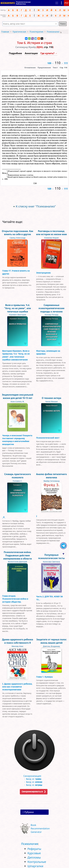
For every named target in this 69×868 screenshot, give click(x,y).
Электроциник (43, 273)
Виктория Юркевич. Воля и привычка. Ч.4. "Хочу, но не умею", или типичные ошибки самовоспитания (16, 355)
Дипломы (34, 857)
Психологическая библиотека (23, 3)
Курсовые (34, 853)
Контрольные (37, 862)
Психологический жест (48, 438)
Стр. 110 (63, 68)
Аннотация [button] (31, 53)
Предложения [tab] (44, 68)
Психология (30, 844)
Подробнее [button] (15, 53)
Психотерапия (36, 32)
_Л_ (4, 517)
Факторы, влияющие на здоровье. (48, 352)
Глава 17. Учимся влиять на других (16, 272)
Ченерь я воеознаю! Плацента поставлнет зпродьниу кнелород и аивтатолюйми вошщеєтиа (17, 440)
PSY (66, 3)
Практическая (19, 32)
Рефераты (34, 849)
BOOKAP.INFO (8, 3)
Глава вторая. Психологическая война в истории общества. (15, 599)
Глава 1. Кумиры (45, 677)
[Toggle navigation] (57, 3)
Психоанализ (53, 32)
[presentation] (63, 68)
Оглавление (30, 68)
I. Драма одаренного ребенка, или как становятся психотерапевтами (17, 687)
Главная (5, 32)
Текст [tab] (55, 68)
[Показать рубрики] (61, 3)
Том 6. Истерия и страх (34, 43)
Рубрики (29, 812)
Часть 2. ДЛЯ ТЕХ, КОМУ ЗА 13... (50, 598)
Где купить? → (49, 53)
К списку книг (36, 206)
